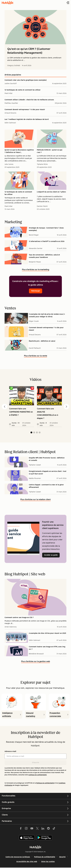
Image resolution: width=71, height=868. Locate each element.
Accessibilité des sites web (27, 862)
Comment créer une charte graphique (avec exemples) (26, 80)
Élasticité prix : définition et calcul (42, 341)
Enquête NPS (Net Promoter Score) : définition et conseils (47, 459)
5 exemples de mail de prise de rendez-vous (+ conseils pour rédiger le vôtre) (47, 315)
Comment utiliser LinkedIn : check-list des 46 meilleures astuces (29, 100)
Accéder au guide (52, 555)
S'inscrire (36, 763)
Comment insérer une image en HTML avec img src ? (47, 648)
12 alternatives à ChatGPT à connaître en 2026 (47, 241)
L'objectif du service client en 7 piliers (51, 192)
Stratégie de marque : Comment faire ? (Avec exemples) (46, 229)
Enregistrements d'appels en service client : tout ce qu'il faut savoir (48, 473)
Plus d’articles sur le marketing (36, 270)
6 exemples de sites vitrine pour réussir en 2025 (47, 633)
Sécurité (62, 857)
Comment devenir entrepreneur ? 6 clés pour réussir (25, 110)
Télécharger (36, 291)
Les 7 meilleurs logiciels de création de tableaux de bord (27, 119)
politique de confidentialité (38, 775)
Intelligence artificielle (7, 715)
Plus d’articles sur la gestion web (36, 662)
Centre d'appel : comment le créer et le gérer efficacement (46, 486)
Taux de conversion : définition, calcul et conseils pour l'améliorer (44, 256)
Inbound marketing (31, 715)
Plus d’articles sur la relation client (35, 500)
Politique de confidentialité (45, 783)
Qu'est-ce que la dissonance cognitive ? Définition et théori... (19, 151)
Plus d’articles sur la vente (36, 356)
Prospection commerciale (55, 715)
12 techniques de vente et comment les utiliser (23, 90)
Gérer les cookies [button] (48, 862)
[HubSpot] (35, 847)
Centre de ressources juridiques (18, 857)
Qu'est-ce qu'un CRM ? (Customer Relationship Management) (29, 51)
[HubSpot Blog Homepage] (8, 3)
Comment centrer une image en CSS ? (19, 617)
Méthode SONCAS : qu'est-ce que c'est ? (50, 151)
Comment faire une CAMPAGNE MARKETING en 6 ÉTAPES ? (21, 412)
